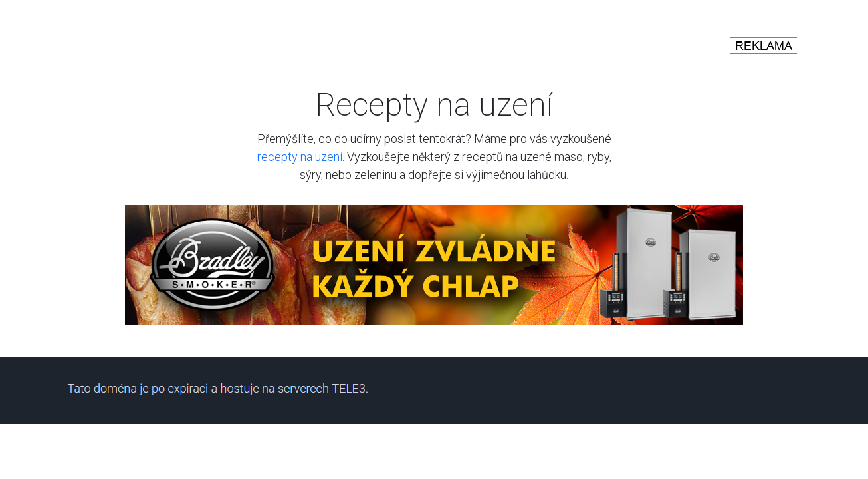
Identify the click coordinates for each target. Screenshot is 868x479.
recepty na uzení (300, 157)
